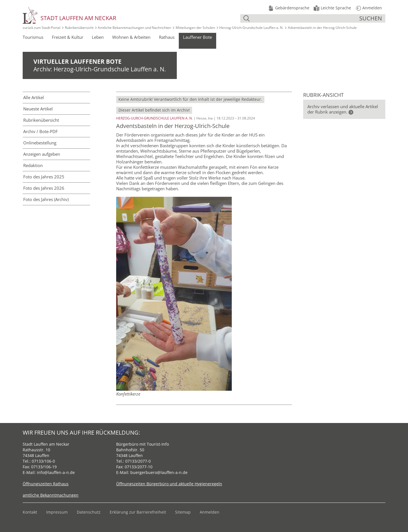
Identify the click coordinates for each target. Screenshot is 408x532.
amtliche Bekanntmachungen (51, 495)
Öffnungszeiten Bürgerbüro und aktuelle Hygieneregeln (169, 484)
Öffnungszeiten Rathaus (46, 484)
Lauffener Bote (197, 37)
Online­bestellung (40, 143)
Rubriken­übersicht (41, 120)
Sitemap (183, 512)
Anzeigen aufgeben (42, 154)
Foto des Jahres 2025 (44, 177)
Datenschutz (89, 512)
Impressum (57, 512)
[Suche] (305, 18)
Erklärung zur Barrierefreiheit (138, 512)
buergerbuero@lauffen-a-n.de (159, 472)
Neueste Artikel (38, 109)
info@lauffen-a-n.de (56, 472)
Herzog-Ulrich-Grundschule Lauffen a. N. (251, 28)
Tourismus (33, 37)
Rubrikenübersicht (79, 28)
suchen (371, 18)
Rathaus (167, 37)
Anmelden (210, 512)
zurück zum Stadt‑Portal (42, 28)
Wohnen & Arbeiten (131, 37)
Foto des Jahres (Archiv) (46, 199)
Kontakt (30, 512)
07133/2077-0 (138, 461)
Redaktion (33, 165)
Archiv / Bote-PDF (41, 131)
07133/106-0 (43, 461)
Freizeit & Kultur (68, 37)
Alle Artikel (34, 97)
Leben (98, 37)
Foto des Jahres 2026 (44, 188)
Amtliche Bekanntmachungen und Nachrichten (134, 28)
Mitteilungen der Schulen (195, 28)
